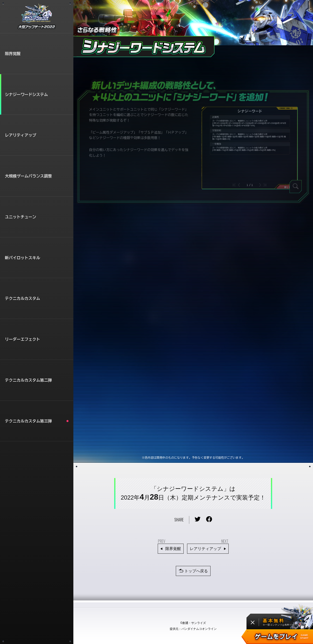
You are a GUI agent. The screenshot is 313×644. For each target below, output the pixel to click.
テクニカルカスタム (22, 298)
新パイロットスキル (22, 258)
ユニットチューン (21, 217)
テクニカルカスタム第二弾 (28, 380)
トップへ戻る (193, 571)
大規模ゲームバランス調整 (28, 176)
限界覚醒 (13, 54)
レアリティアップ (21, 135)
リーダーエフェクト (22, 339)
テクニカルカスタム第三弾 (37, 421)
